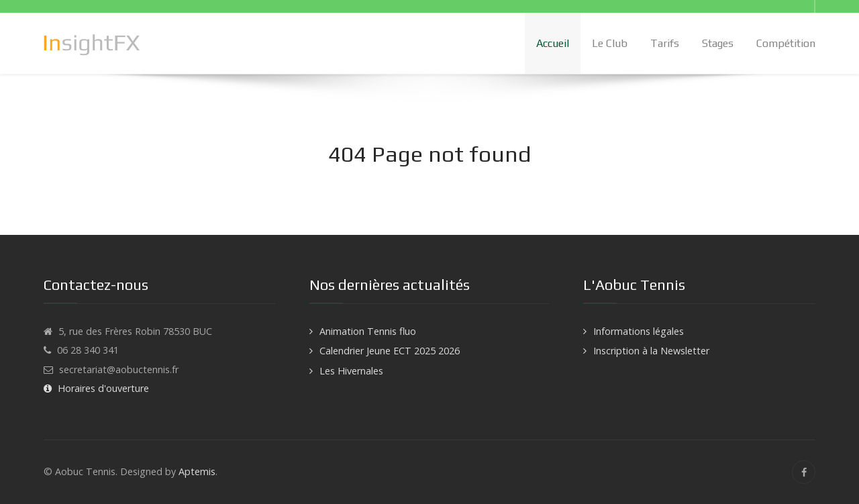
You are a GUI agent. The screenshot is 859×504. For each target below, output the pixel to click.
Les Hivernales (351, 371)
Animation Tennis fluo (368, 331)
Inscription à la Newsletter (651, 351)
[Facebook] (804, 472)
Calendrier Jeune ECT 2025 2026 (390, 351)
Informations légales (639, 331)
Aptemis (197, 471)
